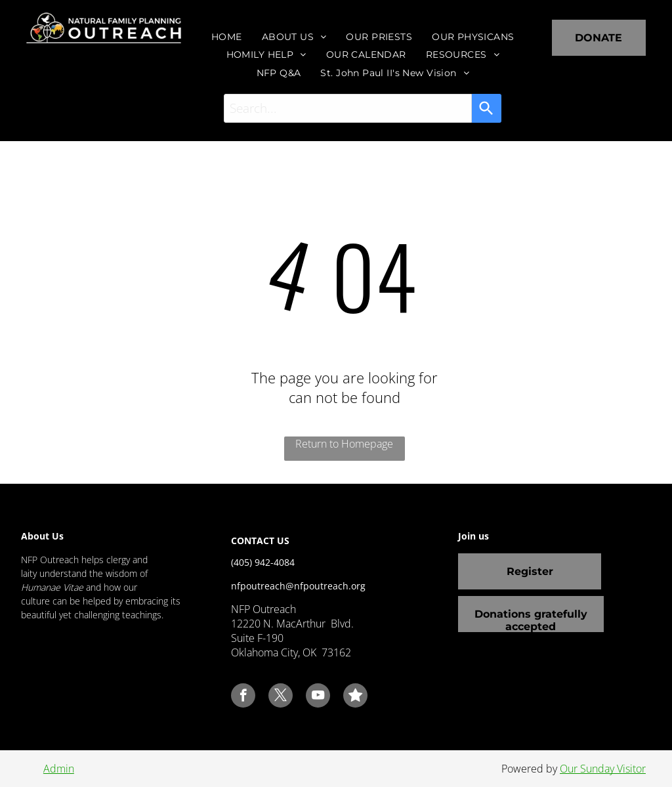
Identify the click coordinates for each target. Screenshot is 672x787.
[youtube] (318, 697)
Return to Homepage (344, 444)
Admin (59, 769)
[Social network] (355, 697)
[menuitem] (227, 37)
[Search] (487, 108)
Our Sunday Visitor (603, 769)
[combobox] (348, 108)
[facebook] (243, 697)
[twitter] (281, 697)
